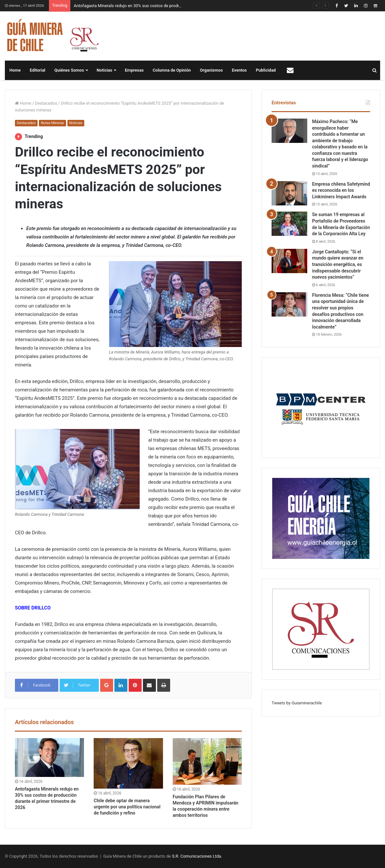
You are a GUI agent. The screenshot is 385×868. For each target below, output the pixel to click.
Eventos (239, 70)
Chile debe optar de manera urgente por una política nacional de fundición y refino (127, 807)
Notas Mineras (52, 123)
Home (15, 70)
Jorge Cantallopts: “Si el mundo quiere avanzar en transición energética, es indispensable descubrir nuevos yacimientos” (338, 264)
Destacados (46, 103)
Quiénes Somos (69, 70)
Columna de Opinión (172, 70)
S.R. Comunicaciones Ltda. (197, 856)
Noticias (104, 70)
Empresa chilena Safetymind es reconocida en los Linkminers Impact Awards (341, 190)
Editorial (38, 70)
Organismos (211, 70)
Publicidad (266, 70)
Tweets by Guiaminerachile (297, 703)
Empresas (134, 70)
